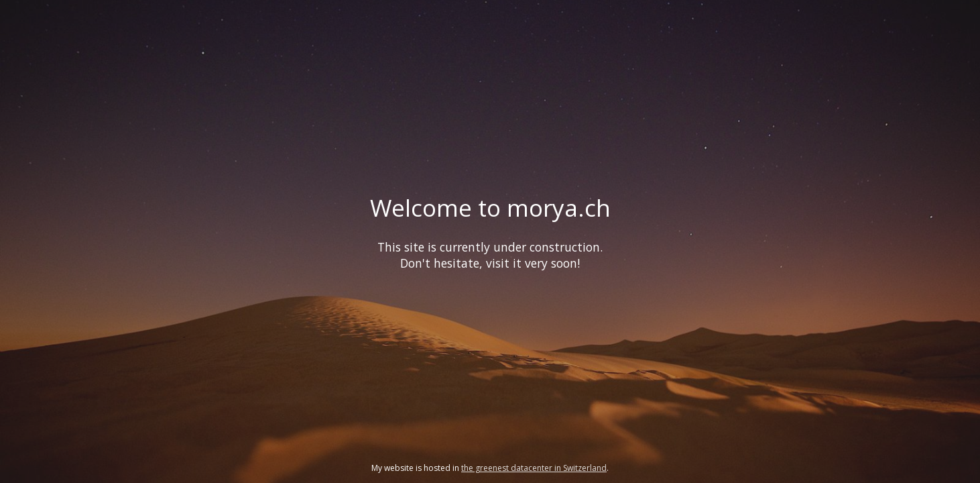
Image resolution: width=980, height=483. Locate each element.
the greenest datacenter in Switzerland (534, 468)
